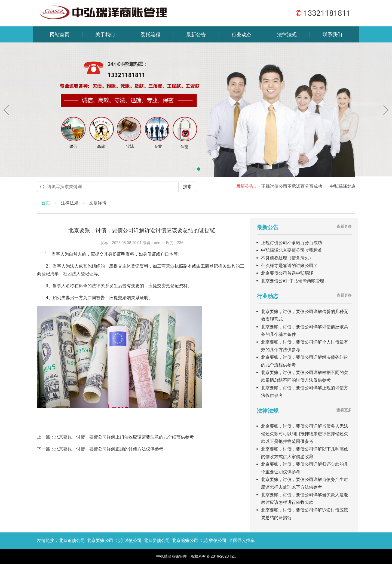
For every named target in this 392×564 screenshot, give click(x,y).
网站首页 (60, 34)
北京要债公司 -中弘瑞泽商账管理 (293, 281)
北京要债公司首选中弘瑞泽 (287, 273)
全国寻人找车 (242, 540)
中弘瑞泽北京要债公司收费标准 (292, 250)
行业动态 (241, 34)
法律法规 (287, 34)
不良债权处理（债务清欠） (287, 258)
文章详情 (98, 203)
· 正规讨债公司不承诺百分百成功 (295, 186)
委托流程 (151, 34)
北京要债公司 (157, 540)
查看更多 (344, 226)
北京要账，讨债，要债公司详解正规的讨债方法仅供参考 (109, 449)
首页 (46, 203)
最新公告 (196, 34)
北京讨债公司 (128, 540)
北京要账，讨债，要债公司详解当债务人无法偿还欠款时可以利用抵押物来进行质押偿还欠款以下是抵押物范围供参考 (305, 434)
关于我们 (105, 34)
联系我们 (332, 34)
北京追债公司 (72, 540)
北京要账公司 (100, 540)
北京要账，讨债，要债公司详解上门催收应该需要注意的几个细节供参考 (124, 437)
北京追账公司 (185, 540)
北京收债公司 (213, 540)
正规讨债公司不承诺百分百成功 (292, 243)
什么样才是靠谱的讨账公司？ (289, 266)
